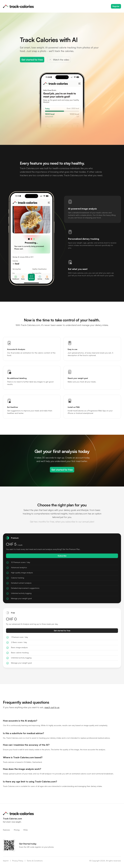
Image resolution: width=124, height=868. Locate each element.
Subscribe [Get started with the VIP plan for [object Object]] (62, 556)
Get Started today (28, 844)
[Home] (18, 6)
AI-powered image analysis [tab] (82, 209)
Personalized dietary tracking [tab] (84, 239)
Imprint (6, 861)
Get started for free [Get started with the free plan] (32, 60)
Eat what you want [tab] (78, 269)
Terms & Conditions (35, 861)
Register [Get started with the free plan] (116, 6)
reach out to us (52, 707)
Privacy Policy (18, 861)
